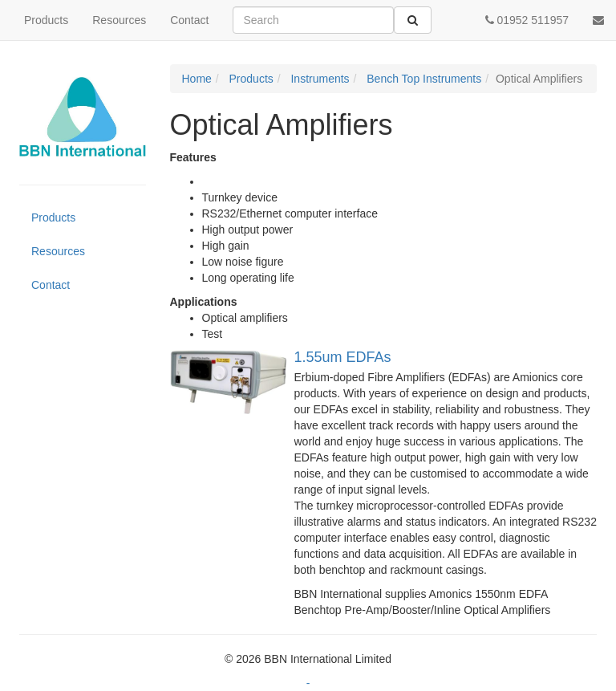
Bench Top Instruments (422, 79)
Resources (119, 20)
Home (197, 79)
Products (46, 20)
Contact (189, 20)
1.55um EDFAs (343, 357)
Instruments (319, 79)
